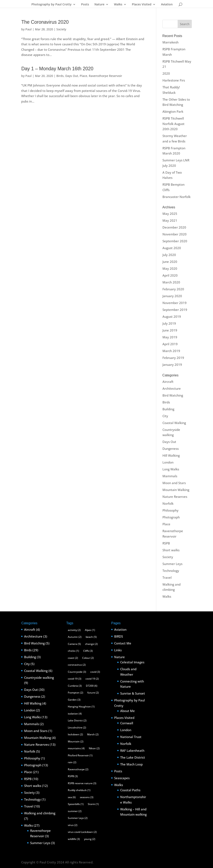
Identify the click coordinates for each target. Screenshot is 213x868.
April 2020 (170, 275)
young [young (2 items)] (90, 839)
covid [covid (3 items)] (95, 672)
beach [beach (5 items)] (91, 637)
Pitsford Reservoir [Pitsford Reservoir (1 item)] (80, 755)
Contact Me (123, 643)
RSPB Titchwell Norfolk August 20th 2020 (173, 124)
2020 (166, 73)
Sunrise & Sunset (133, 693)
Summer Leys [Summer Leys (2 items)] (78, 818)
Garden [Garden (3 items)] (74, 700)
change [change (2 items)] (91, 644)
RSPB (166, 543)
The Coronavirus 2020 (45, 22)
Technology (171, 571)
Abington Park (173, 111)
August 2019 (172, 317)
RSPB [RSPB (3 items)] (73, 776)
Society (61, 29)
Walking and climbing (40, 813)
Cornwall (127, 723)
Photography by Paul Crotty (51, 5)
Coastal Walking (174, 423)
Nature (99, 5)
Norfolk (168, 503)
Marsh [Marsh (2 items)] (93, 734)
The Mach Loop (131, 764)
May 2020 (170, 268)
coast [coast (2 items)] (73, 658)
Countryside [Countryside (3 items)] (77, 672)
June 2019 (170, 330)
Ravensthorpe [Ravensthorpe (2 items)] (78, 769)
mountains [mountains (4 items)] (76, 748)
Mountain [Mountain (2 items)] (76, 741)
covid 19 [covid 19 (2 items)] (92, 679)
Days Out (72, 76)
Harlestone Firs (174, 80)
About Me (128, 711)
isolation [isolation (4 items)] (75, 714)
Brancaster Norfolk (176, 197)
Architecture (172, 388)
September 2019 (175, 310)
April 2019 (170, 344)
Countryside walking (39, 678)
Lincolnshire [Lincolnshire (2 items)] (77, 728)
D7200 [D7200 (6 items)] (92, 686)
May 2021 (170, 220)
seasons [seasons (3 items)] (87, 797)
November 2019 (175, 303)
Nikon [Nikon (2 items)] (94, 748)
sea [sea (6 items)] (72, 797)
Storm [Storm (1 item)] (93, 804)
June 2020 (170, 262)
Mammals (170, 476)
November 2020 (175, 234)
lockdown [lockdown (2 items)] (75, 734)
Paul (28, 29)
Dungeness (171, 449)
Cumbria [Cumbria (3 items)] (75, 686)
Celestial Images (132, 662)
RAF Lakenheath (132, 751)
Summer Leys (172, 564)
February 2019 (173, 358)
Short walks (171, 550)
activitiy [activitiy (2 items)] (74, 630)
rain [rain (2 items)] (72, 762)
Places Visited (142, 5)
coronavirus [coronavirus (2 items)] (77, 665)
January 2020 (172, 296)
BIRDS (119, 636)
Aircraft (168, 382)
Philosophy (170, 510)
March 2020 (171, 282)
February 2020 (173, 289)
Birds (60, 76)
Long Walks (171, 469)
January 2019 (172, 365)
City (165, 416)
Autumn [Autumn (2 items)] (75, 637)
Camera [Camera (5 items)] (74, 644)
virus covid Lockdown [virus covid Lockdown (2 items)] (82, 832)
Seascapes (122, 778)
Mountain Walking (176, 490)
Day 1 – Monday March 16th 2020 (57, 69)
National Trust (131, 737)
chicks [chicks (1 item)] (73, 651)
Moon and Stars (174, 483)
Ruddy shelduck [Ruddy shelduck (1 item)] (79, 790)
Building (168, 409)
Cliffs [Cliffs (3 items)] (88, 651)
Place (83, 76)
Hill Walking (171, 455)
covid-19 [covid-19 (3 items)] (75, 679)
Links (118, 650)
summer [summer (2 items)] (75, 811)
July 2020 (169, 255)
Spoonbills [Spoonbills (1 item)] (76, 804)
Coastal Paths (130, 790)
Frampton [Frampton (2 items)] (76, 693)
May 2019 (170, 337)
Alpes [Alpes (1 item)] (90, 630)
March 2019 (171, 351)
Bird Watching (173, 395)
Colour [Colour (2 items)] (88, 658)
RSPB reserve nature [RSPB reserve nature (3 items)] (82, 783)
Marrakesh (170, 42)
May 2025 (170, 214)
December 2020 (174, 227)
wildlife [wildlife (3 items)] (74, 839)
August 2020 (172, 248)
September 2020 (175, 241)
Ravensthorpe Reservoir (105, 76)
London (168, 462)
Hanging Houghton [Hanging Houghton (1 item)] (81, 707)
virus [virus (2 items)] (73, 825)
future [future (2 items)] (93, 693)
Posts (85, 5)
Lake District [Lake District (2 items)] (77, 720)
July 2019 (169, 323)
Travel (167, 577)
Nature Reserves (175, 497)
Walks (118, 5)
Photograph (171, 517)
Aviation (167, 5)
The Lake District (133, 757)
